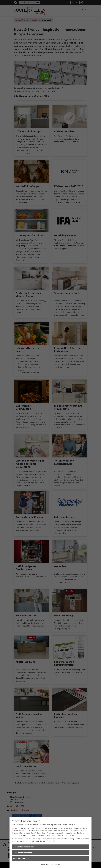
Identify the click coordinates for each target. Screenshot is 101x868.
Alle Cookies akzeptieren (24, 847)
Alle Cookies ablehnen (23, 853)
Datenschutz (56, 864)
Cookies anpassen (21, 858)
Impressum (45, 864)
